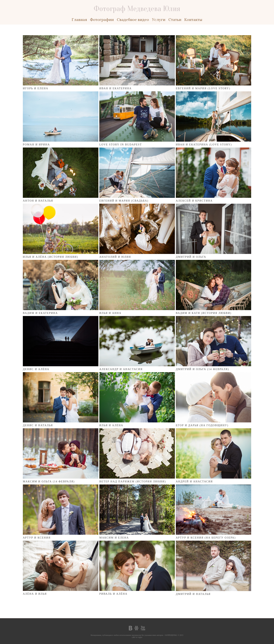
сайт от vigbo (137, 637)
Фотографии (102, 20)
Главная (79, 20)
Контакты (193, 20)
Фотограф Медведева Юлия (137, 9)
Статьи (175, 20)
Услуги (159, 20)
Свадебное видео (133, 20)
